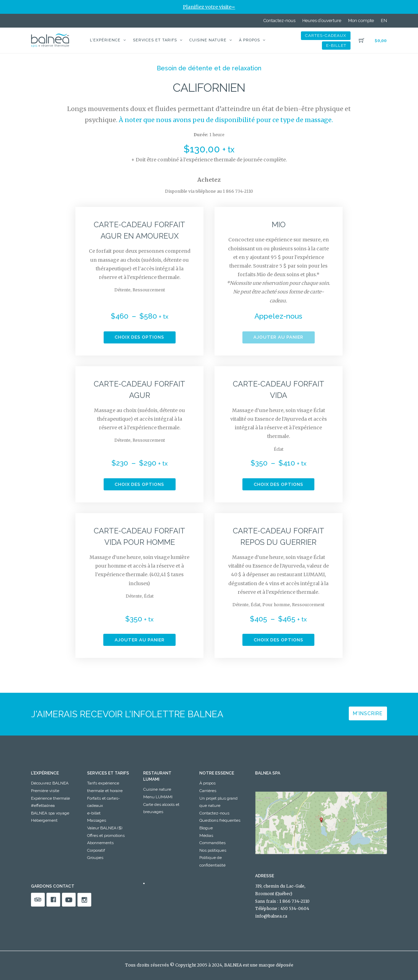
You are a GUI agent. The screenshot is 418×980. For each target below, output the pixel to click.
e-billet (336, 46)
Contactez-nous (279, 21)
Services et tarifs (155, 40)
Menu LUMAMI (158, 797)
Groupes (95, 858)
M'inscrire (368, 713)
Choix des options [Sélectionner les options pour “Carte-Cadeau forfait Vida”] (279, 484)
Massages (97, 820)
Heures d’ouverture (322, 21)
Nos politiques (213, 850)
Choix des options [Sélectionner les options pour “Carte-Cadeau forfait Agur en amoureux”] (139, 337)
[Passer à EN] (384, 21)
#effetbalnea (43, 806)
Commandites (212, 843)
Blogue (206, 828)
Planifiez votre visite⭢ (209, 7)
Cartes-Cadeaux (326, 36)
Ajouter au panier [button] (140, 640)
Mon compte (361, 21)
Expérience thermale (50, 798)
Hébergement (44, 820)
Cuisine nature (208, 40)
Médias (206, 836)
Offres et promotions (106, 836)
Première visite (45, 791)
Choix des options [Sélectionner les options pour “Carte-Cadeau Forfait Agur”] (139, 484)
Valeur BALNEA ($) (105, 828)
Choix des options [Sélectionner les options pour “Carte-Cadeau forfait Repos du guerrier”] (279, 640)
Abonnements (100, 843)
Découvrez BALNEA (50, 783)
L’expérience (105, 40)
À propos (249, 40)
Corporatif (96, 850)
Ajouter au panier (278, 337)
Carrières (208, 791)
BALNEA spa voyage (50, 813)
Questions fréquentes (220, 820)
